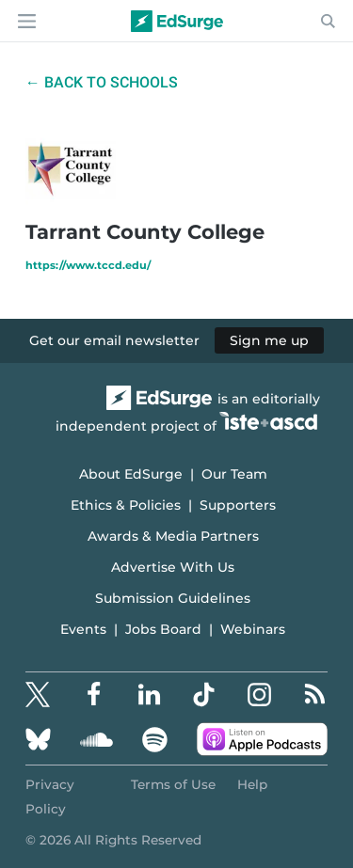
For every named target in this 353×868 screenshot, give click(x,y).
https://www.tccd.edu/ (88, 265)
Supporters (238, 505)
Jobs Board (163, 629)
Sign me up (269, 340)
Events (83, 629)
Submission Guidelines (173, 598)
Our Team (234, 474)
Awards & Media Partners (173, 536)
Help (252, 784)
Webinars (253, 629)
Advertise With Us (173, 567)
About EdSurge (131, 474)
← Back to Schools (102, 82)
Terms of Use (173, 784)
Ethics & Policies (126, 505)
